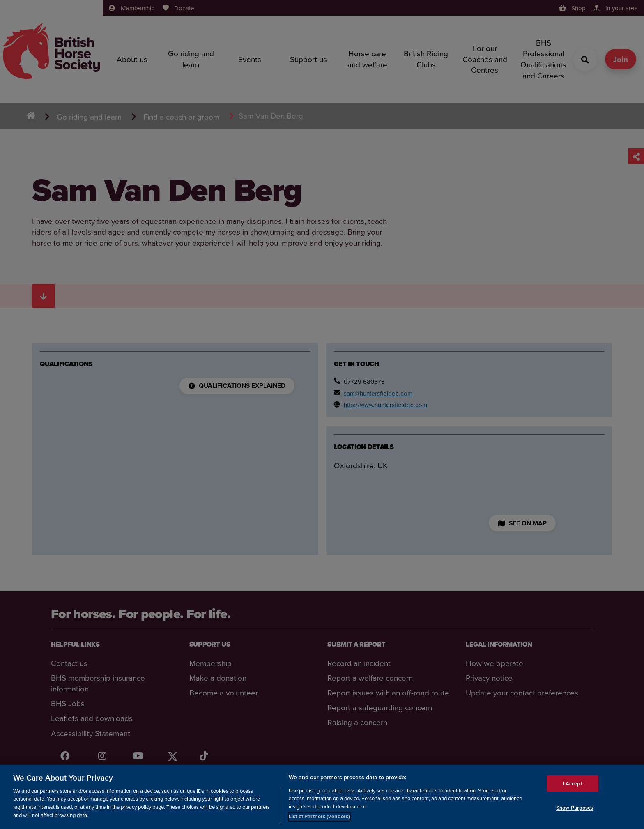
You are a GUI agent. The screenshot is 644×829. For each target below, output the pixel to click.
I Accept (573, 784)
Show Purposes (575, 809)
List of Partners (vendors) (319, 818)
